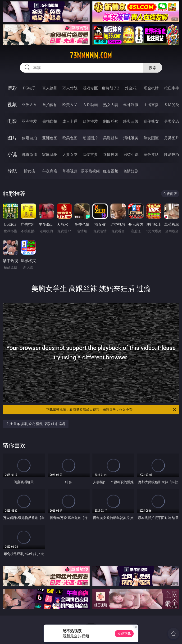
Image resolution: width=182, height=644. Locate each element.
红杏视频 (111, 171)
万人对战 (70, 88)
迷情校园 (111, 154)
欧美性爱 (90, 121)
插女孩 (29, 171)
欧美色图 (70, 138)
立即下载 (124, 633)
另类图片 (172, 138)
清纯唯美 (131, 138)
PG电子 (29, 88)
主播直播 (151, 105)
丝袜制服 (131, 105)
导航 (12, 171)
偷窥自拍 (29, 138)
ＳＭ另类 (172, 105)
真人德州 (50, 88)
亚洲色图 (50, 138)
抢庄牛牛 (172, 88)
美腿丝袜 (111, 138)
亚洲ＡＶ (29, 105)
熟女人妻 (111, 105)
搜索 (153, 68)
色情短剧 (131, 171)
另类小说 (131, 154)
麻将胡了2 (111, 88)
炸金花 (131, 88)
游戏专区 (90, 88)
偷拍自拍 (50, 121)
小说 (12, 154)
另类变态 (172, 121)
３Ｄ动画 (90, 105)
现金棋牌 (151, 88)
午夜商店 (50, 171)
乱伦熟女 (151, 121)
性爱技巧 (172, 154)
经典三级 (131, 121)
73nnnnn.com (91, 56)
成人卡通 (70, 121)
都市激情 (29, 154)
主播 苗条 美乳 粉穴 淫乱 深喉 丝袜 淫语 (36, 424)
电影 (12, 121)
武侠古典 (90, 154)
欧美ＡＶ (70, 105)
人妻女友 (70, 154)
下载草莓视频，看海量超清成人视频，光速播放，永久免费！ (111, 410)
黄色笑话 (151, 154)
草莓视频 (70, 171)
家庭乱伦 (50, 154)
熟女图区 (151, 138)
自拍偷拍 (50, 105)
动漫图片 (90, 138)
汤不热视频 (90, 171)
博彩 (12, 88)
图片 (12, 138)
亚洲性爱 (29, 121)
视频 (12, 104)
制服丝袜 (111, 121)
